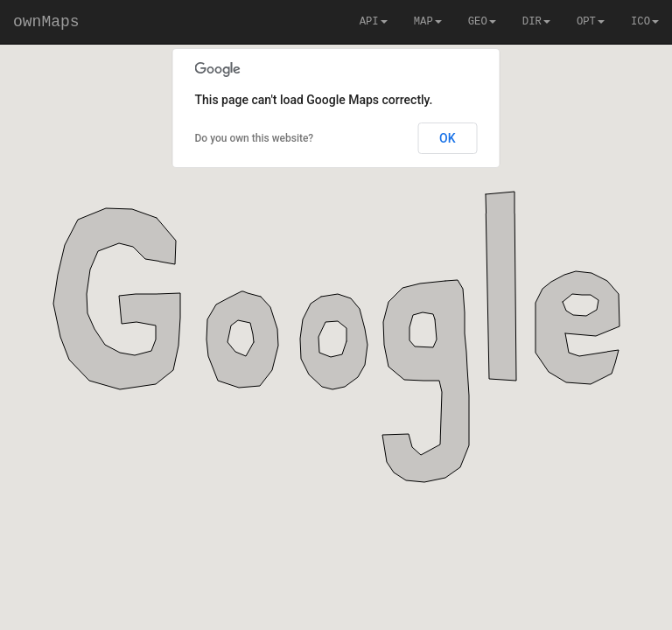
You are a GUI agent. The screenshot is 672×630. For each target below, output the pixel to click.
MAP (428, 22)
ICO (645, 22)
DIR (536, 22)
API (374, 22)
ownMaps (46, 22)
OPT (591, 22)
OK (448, 138)
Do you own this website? (255, 138)
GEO (482, 22)
